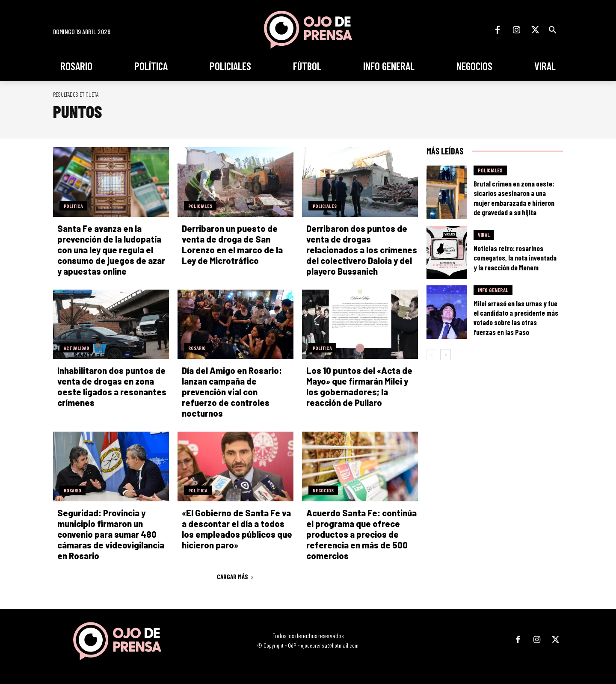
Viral (484, 235)
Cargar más (235, 577)
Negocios (323, 490)
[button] (553, 30)
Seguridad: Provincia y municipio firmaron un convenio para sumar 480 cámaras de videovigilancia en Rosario (111, 534)
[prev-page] (432, 355)
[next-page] (446, 355)
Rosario (197, 348)
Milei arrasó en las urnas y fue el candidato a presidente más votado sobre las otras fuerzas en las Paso (516, 317)
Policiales (200, 206)
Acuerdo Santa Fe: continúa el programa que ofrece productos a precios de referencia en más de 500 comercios (361, 534)
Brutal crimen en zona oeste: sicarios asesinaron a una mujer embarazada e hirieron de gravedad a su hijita (514, 198)
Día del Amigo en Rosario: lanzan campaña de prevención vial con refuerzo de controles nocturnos (232, 392)
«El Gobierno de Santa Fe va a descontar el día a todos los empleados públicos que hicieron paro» (237, 529)
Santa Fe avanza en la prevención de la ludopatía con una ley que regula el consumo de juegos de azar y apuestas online (111, 250)
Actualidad (76, 348)
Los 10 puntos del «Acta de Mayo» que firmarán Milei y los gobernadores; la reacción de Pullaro (359, 386)
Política (73, 206)
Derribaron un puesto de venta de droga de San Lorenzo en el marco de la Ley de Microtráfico (232, 244)
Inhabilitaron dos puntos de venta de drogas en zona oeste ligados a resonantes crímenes (112, 386)
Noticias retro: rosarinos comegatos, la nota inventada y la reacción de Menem (515, 258)
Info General (493, 290)
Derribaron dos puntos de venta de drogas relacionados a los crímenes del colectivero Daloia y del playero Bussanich (362, 250)
